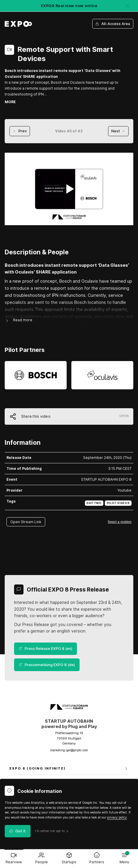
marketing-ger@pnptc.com (69, 750)
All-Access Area (113, 24)
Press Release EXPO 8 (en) (46, 649)
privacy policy (117, 817)
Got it (18, 831)
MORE (10, 102)
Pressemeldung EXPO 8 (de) (47, 665)
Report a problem (120, 522)
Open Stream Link (26, 522)
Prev (20, 131)
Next (118, 131)
